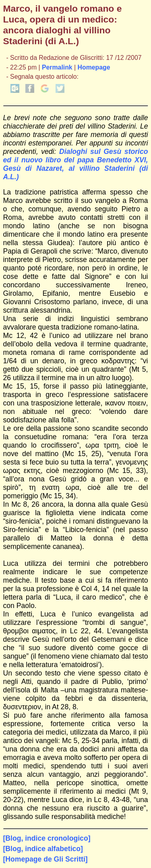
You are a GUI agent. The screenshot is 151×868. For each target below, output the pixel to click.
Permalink (57, 67)
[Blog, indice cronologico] (47, 838)
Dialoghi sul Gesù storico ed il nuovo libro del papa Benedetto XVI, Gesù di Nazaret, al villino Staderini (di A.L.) (76, 164)
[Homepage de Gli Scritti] (46, 859)
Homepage (94, 67)
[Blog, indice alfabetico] (43, 849)
